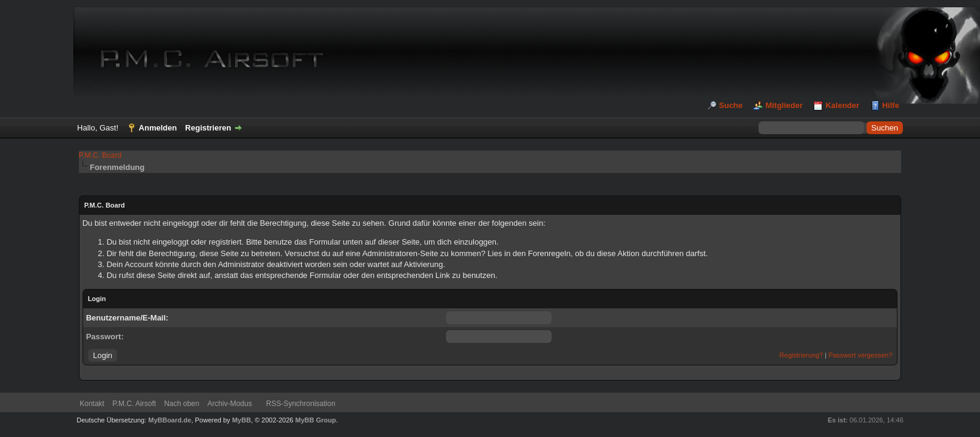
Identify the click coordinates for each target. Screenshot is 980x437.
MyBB (241, 420)
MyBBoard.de (170, 420)
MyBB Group (316, 420)
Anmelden (158, 128)
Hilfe (891, 105)
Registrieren (208, 128)
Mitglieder (784, 105)
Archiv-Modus (230, 404)
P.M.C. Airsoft (134, 404)
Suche (731, 105)
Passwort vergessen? (860, 355)
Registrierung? (802, 355)
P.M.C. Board (100, 155)
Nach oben (181, 404)
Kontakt (92, 404)
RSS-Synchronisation (301, 404)
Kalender (842, 105)
